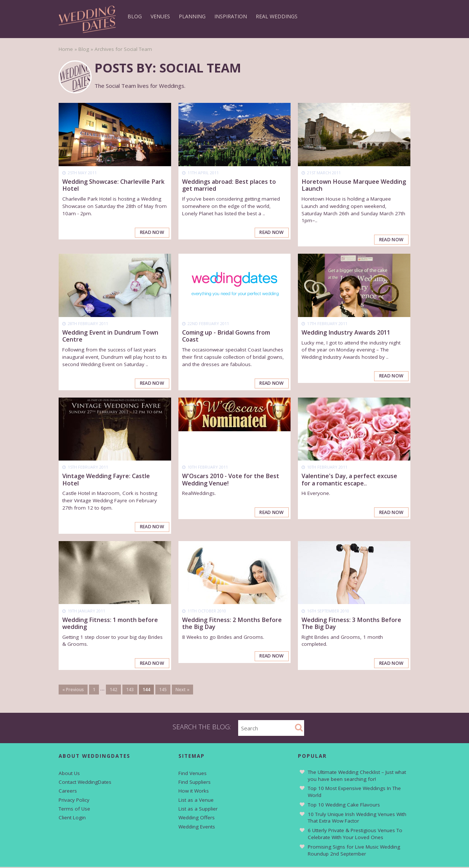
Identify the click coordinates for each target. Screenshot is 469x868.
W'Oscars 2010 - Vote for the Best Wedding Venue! (231, 480)
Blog (135, 16)
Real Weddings (277, 16)
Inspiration (231, 16)
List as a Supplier (198, 810)
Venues (160, 16)
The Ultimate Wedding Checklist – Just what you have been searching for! (357, 776)
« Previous (73, 691)
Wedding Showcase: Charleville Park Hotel (113, 185)
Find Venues (193, 774)
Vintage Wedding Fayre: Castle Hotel (106, 480)
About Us (69, 774)
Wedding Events (197, 827)
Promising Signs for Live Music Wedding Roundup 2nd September (354, 851)
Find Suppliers (195, 783)
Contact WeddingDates (85, 783)
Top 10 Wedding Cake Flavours (344, 805)
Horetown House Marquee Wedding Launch (354, 185)
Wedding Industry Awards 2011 (346, 333)
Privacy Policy (74, 801)
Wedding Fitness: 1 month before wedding (110, 624)
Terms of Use (74, 810)
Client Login (72, 819)
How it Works (194, 792)
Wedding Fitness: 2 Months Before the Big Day (232, 624)
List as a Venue (196, 801)
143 (130, 691)
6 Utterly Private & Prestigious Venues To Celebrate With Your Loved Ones (355, 835)
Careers (68, 792)
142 (113, 691)
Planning (192, 16)
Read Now (151, 232)
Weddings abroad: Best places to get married (229, 185)
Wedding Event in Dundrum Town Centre (110, 336)
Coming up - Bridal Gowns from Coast (226, 336)
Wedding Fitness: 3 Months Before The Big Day (351, 624)
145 (163, 691)
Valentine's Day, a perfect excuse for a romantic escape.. (349, 480)
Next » (182, 691)
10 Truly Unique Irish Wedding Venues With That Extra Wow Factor (357, 818)
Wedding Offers (197, 819)
